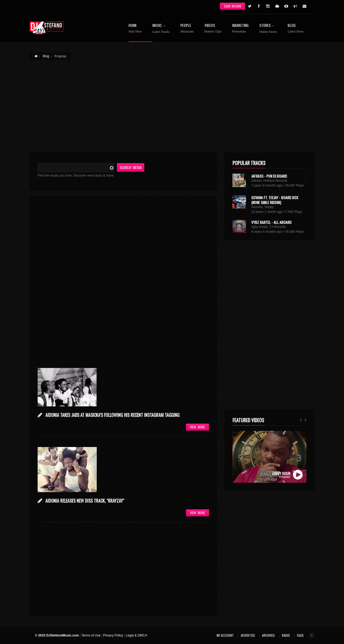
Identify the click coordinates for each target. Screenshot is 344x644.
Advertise (248, 635)
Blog (296, 28)
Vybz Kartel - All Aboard (271, 222)
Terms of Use (91, 635)
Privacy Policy (113, 635)
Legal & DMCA (136, 635)
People (187, 28)
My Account (225, 635)
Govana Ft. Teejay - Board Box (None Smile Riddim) (275, 200)
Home (135, 28)
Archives (268, 635)
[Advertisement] (172, 103)
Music (161, 28)
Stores (268, 28)
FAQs (300, 635)
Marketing (240, 28)
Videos (213, 28)
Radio (286, 635)
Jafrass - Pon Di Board (269, 176)
